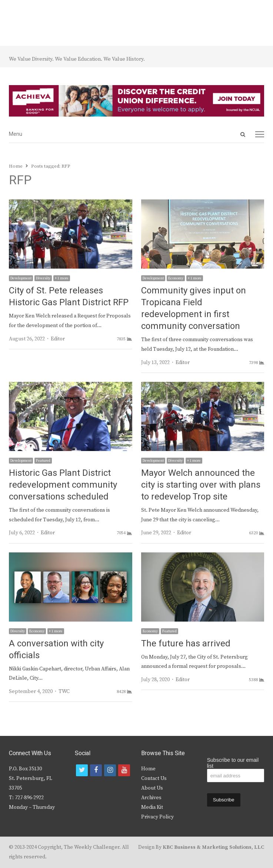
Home (148, 769)
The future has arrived (186, 644)
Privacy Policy (157, 817)
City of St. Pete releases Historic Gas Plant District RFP (69, 297)
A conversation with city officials (56, 650)
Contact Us (154, 778)
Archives (151, 798)
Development (21, 278)
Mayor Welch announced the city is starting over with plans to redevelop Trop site (201, 485)
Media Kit (152, 807)
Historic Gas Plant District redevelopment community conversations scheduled (63, 485)
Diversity (43, 278)
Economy (176, 278)
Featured (43, 461)
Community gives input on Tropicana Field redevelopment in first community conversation (194, 308)
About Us (152, 788)
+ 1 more (62, 278)
